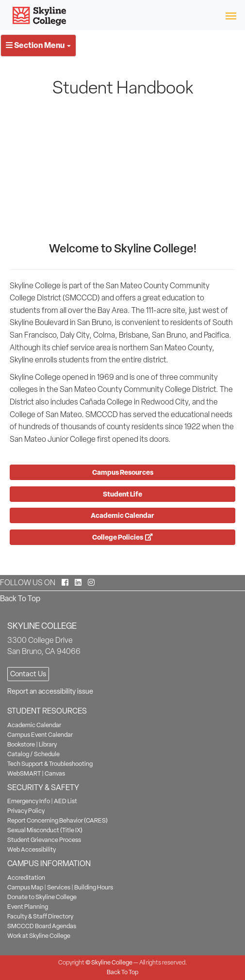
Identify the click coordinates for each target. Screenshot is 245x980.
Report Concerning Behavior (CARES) (57, 820)
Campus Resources (123, 472)
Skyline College (112, 962)
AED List (65, 801)
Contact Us (28, 674)
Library (48, 744)
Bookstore (21, 744)
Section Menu (38, 45)
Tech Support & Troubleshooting (50, 764)
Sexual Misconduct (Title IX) (45, 830)
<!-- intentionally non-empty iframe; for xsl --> (122, 170)
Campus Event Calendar (40, 735)
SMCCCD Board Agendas (42, 926)
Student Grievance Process (44, 840)
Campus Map (25, 887)
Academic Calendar (122, 515)
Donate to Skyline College (42, 897)
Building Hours (94, 887)
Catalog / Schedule (33, 754)
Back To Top (20, 599)
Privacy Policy (26, 811)
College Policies (122, 537)
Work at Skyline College (39, 936)
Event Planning (28, 907)
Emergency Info (29, 801)
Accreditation (26, 878)
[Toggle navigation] (231, 15)
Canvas (55, 773)
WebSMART (24, 773)
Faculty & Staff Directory (40, 916)
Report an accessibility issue (50, 691)
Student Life (122, 494)
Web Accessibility (32, 849)
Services (59, 887)
